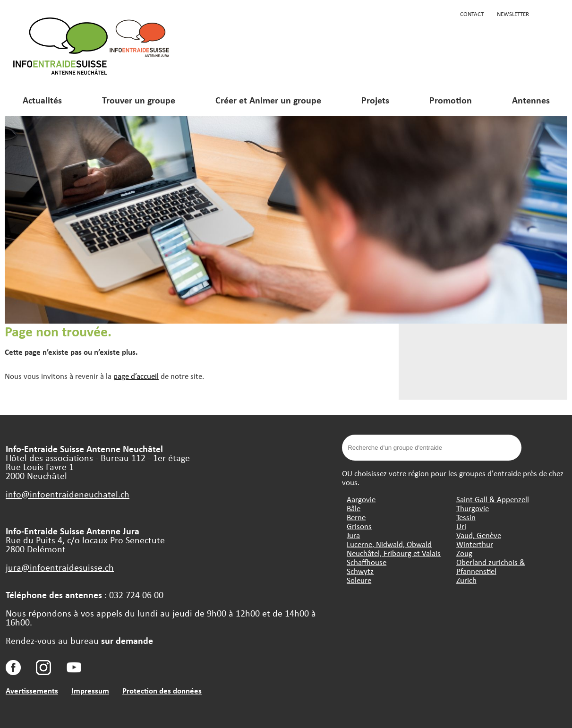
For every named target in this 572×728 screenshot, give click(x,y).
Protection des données (162, 690)
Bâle (354, 508)
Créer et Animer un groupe (268, 100)
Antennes (531, 100)
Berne (356, 517)
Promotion (451, 100)
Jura (353, 535)
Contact (472, 14)
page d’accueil (136, 376)
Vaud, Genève (479, 535)
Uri (461, 526)
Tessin (466, 517)
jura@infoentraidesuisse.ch (60, 567)
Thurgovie (473, 508)
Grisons (359, 526)
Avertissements (32, 690)
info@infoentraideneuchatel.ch (68, 494)
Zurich (466, 580)
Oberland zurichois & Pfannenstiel (491, 566)
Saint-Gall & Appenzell (493, 499)
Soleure (359, 580)
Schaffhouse (367, 562)
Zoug (464, 553)
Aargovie (361, 499)
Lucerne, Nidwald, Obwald (389, 544)
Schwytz (360, 571)
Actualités (42, 100)
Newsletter (513, 14)
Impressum (90, 690)
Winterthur (475, 544)
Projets (375, 100)
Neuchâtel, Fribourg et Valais (394, 553)
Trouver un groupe (139, 100)
